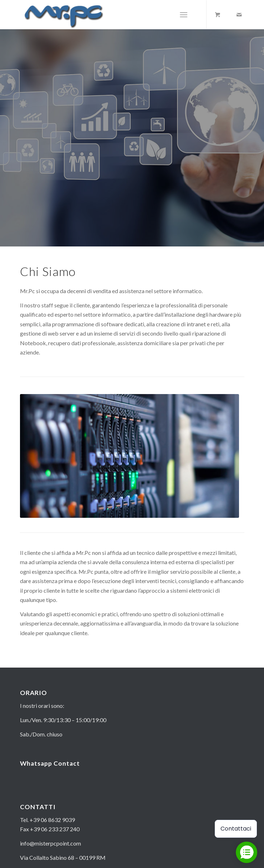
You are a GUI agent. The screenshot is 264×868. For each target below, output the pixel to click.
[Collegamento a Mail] (239, 15)
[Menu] (184, 15)
